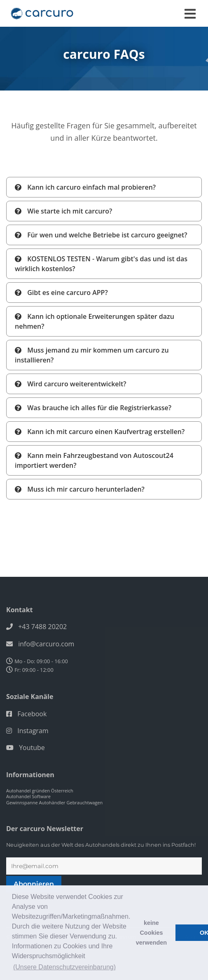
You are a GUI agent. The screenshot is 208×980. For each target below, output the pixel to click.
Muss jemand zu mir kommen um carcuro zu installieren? (92, 355)
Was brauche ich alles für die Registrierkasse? (93, 408)
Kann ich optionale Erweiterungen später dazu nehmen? (95, 321)
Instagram (33, 731)
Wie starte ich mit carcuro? (63, 211)
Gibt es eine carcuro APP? (61, 293)
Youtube (32, 748)
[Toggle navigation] (190, 14)
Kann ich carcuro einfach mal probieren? (85, 187)
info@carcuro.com (46, 644)
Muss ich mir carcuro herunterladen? (80, 489)
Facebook (32, 714)
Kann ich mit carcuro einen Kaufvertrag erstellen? (100, 432)
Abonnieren (34, 884)
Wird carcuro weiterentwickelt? (71, 384)
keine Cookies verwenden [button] (151, 933)
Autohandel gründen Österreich (40, 791)
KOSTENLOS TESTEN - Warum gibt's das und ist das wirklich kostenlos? (101, 264)
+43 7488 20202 (42, 627)
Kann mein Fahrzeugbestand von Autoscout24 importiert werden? (94, 460)
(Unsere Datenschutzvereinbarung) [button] (64, 967)
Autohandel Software (28, 796)
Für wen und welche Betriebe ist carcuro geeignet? (101, 235)
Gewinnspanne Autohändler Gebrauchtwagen (54, 802)
